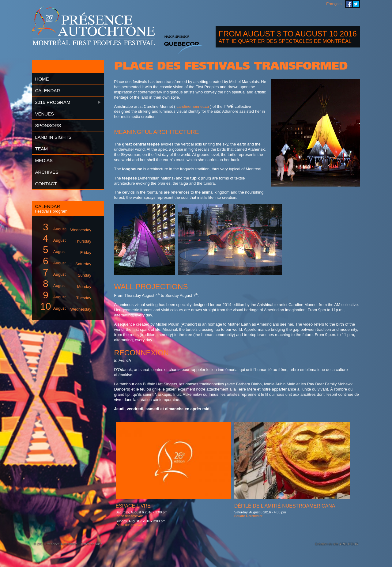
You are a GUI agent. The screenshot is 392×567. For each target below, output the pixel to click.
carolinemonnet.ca (193, 106)
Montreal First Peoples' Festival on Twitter (356, 4)
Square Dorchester (248, 516)
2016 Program (53, 102)
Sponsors (48, 125)
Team (41, 149)
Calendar (47, 91)
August (65, 227)
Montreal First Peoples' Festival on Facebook (349, 4)
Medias (44, 160)
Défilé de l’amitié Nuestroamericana (285, 506)
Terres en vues (91, 544)
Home (42, 79)
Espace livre (133, 506)
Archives (47, 172)
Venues (44, 114)
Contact (46, 184)
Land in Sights (53, 137)
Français (334, 4)
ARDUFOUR (349, 544)
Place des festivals (130, 516)
